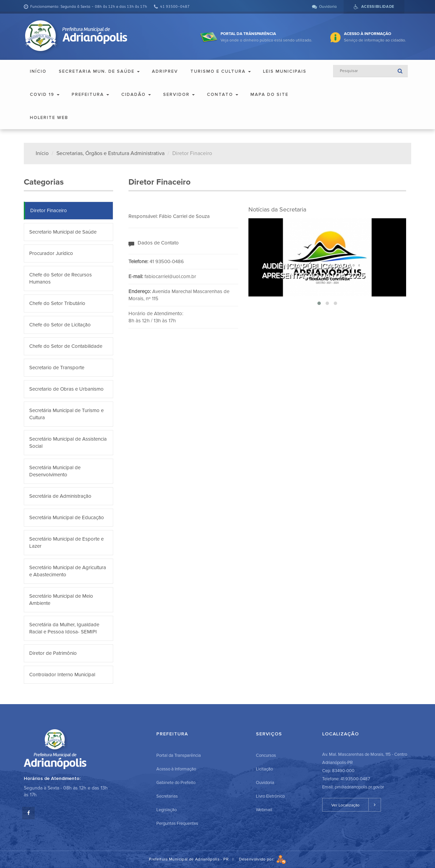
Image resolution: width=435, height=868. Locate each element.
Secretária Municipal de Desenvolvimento (55, 471)
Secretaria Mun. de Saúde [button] (99, 71)
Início (38, 71)
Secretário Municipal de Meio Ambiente (61, 600)
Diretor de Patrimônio (53, 653)
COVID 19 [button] (45, 95)
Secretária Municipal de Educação (67, 517)
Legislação (167, 810)
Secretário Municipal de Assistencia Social (68, 442)
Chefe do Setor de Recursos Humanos (60, 278)
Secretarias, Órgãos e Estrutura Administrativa (110, 153)
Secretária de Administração (60, 496)
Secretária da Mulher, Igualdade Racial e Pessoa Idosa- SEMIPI (64, 628)
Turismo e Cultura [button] (221, 71)
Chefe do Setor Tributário (57, 303)
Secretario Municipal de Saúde (63, 232)
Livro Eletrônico (270, 796)
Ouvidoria (265, 783)
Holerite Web (49, 118)
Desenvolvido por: (262, 859)
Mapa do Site (269, 95)
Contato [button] (223, 95)
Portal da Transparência (179, 755)
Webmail (264, 810)
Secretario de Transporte (57, 368)
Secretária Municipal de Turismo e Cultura (66, 414)
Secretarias (167, 796)
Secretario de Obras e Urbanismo (66, 389)
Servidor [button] (179, 95)
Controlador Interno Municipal (62, 675)
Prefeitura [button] (90, 95)
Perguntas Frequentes (177, 823)
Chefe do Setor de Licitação (60, 325)
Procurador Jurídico (51, 253)
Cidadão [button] (136, 95)
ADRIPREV (165, 71)
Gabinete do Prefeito (176, 783)
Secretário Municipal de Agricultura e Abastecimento (68, 571)
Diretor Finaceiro (49, 210)
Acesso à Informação (176, 769)
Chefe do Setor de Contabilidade (66, 346)
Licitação (264, 769)
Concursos (266, 755)
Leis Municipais (285, 71)
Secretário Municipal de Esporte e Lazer (66, 542)
